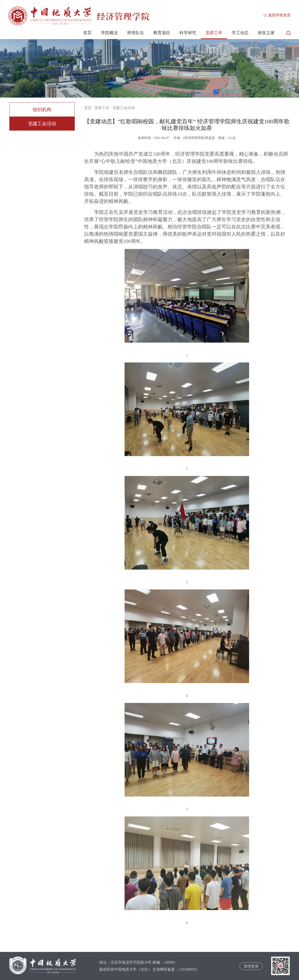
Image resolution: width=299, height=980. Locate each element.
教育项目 (162, 33)
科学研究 (188, 33)
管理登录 (251, 966)
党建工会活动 (42, 124)
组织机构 (42, 110)
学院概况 (109, 33)
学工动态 (240, 33)
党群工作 (214, 33)
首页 (87, 33)
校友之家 (266, 33)
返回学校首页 (277, 15)
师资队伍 (135, 33)
